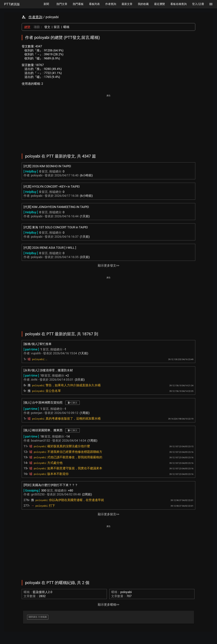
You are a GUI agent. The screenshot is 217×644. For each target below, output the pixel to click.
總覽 (27, 27)
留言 (57, 27)
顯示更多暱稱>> (108, 605)
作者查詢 (35, 17)
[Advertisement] (108, 122)
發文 (47, 27)
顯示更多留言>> (108, 514)
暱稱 (66, 27)
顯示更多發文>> (108, 265)
